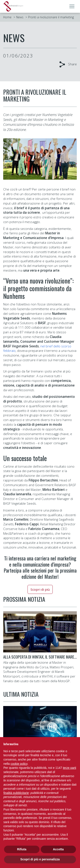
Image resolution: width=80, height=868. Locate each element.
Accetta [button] (58, 849)
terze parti (70, 768)
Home (7, 17)
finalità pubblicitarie (16, 793)
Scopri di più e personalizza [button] (40, 859)
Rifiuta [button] (22, 849)
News (20, 17)
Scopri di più (40, 589)
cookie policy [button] (19, 764)
